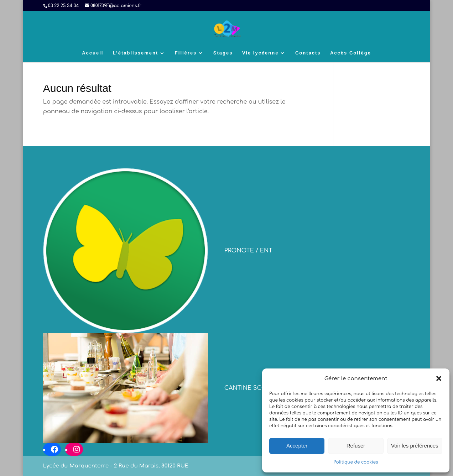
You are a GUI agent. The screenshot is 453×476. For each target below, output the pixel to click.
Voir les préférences (415, 446)
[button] (439, 378)
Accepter (297, 446)
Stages (223, 53)
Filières (186, 53)
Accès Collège (351, 53)
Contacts (308, 53)
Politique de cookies (356, 462)
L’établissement (136, 53)
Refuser (356, 446)
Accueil (93, 53)
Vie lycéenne (261, 53)
